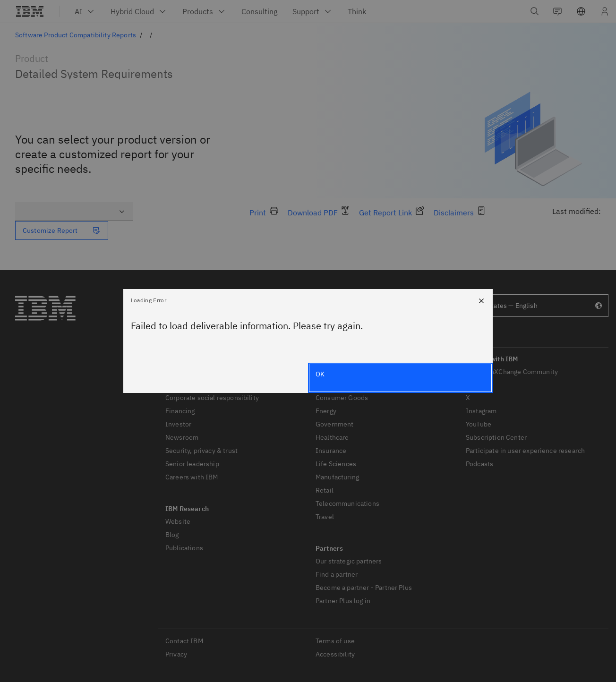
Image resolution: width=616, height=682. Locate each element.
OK (320, 374)
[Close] (481, 300)
